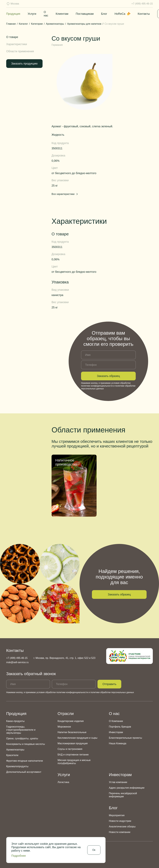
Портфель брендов (120, 727)
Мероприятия (117, 815)
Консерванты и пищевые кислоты (26, 744)
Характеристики (17, 44)
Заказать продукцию (24, 64)
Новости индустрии (120, 821)
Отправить (109, 684)
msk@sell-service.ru (17, 662)
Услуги (32, 14)
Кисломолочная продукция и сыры (77, 738)
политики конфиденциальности (97, 386)
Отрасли (66, 714)
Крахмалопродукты (17, 766)
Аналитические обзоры (122, 827)
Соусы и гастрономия (70, 749)
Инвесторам (116, 732)
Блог (104, 14)
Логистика (63, 782)
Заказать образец (108, 376)
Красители (12, 755)
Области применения (20, 51)
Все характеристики (65, 194)
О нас (114, 714)
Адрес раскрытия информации (127, 788)
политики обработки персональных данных (112, 692)
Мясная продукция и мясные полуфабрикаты (74, 762)
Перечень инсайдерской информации (123, 795)
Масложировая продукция (73, 743)
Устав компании (118, 782)
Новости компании (120, 832)
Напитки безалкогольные (72, 732)
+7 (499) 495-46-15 (142, 4)
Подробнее (19, 856)
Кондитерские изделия (71, 721)
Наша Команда (118, 743)
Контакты (144, 14)
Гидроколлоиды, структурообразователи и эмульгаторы (21, 730)
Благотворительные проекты (125, 738)
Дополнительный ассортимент (24, 772)
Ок (94, 850)
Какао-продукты (15, 721)
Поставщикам (85, 14)
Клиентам (62, 14)
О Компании (116, 721)
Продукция (13, 14)
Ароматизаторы (15, 750)
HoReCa (122, 14)
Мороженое (64, 727)
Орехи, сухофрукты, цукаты (22, 738)
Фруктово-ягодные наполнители (25, 761)
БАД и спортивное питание (73, 755)
